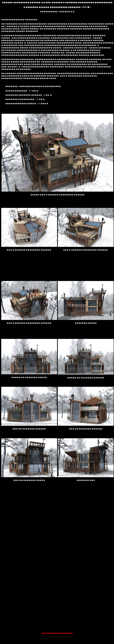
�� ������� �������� (57, 633)
